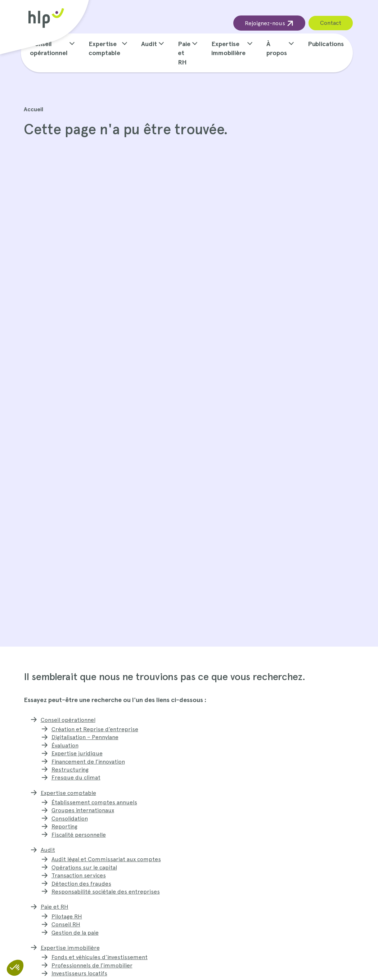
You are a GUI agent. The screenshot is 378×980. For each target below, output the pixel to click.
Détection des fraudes (81, 884)
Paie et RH (184, 53)
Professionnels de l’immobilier (92, 965)
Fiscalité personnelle (79, 835)
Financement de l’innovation (88, 762)
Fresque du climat (76, 777)
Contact (331, 23)
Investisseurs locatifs (79, 973)
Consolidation (70, 819)
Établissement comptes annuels (94, 802)
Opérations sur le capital (84, 867)
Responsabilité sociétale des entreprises (106, 892)
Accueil (33, 109)
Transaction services (79, 875)
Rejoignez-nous (269, 23)
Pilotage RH (67, 916)
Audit (149, 44)
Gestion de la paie (75, 933)
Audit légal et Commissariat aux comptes (106, 859)
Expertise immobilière (70, 948)
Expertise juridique (77, 753)
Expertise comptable (68, 793)
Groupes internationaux (83, 810)
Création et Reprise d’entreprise (95, 729)
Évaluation (65, 745)
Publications (326, 44)
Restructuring (70, 770)
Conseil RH (66, 924)
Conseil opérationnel (68, 720)
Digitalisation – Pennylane (85, 737)
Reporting (64, 826)
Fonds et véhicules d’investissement (100, 957)
